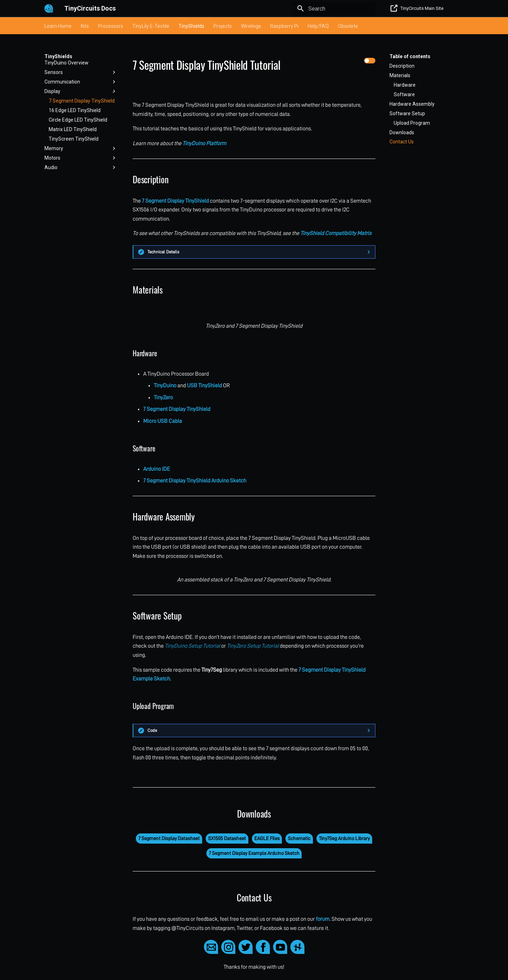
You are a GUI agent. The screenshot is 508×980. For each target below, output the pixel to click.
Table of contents (410, 56)
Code (152, 730)
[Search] (334, 8)
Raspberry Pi (284, 26)
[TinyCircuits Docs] (49, 8)
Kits (85, 26)
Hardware (405, 85)
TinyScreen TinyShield (74, 139)
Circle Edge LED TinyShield (78, 120)
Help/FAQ (318, 26)
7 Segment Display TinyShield (82, 101)
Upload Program (412, 123)
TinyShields (191, 26)
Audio (81, 167)
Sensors (81, 72)
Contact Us (402, 142)
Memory (81, 148)
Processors (111, 26)
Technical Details (163, 252)
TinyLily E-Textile (151, 26)
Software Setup (407, 113)
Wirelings (251, 26)
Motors (81, 158)
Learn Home (58, 26)
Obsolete (348, 26)
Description (402, 66)
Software (404, 94)
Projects (223, 26)
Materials (400, 75)
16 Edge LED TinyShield (75, 110)
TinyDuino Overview (66, 63)
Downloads (402, 132)
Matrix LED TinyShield (73, 129)
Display (81, 91)
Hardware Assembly (412, 104)
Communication (81, 82)
